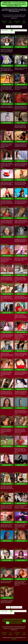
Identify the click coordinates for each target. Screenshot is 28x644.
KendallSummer (4, 587)
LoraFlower (17, 244)
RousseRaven (4, 358)
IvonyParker (17, 511)
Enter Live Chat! (7, 47)
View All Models (5, 30)
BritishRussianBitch (5, 36)
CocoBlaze (3, 226)
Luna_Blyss (3, 187)
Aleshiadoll (3, 130)
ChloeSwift (17, 283)
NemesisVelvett (18, 130)
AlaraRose (17, 150)
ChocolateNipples (5, 340)
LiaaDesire (3, 415)
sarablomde (17, 492)
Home (8, 27)
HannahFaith (4, 150)
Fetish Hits (14, 639)
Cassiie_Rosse (18, 549)
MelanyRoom (4, 454)
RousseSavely (4, 378)
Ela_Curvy (17, 226)
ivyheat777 (3, 568)
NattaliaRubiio (4, 73)
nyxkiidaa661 (4, 301)
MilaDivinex (3, 397)
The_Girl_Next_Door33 (20, 36)
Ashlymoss (3, 321)
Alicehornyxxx (18, 301)
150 (11, 32)
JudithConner (4, 492)
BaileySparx (4, 54)
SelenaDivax (18, 111)
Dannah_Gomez (4, 207)
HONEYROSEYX (5, 244)
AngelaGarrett (4, 511)
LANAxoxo (17, 340)
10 (4, 32)
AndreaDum (3, 169)
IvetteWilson (4, 549)
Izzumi (2, 264)
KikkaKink (17, 73)
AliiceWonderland (19, 321)
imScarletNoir (18, 415)
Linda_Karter (18, 264)
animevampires (4, 473)
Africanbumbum (18, 397)
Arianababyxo (4, 93)
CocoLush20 (4, 435)
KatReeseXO (18, 54)
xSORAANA (17, 435)
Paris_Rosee (18, 568)
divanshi (17, 358)
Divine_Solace (18, 93)
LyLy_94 (17, 454)
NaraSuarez (17, 169)
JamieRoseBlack (19, 207)
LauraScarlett (18, 473)
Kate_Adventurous (19, 187)
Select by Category (16, 27)
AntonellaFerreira (19, 378)
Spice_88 (3, 530)
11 (6, 32)
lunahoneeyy (4, 111)
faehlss (16, 530)
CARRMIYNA (4, 283)
